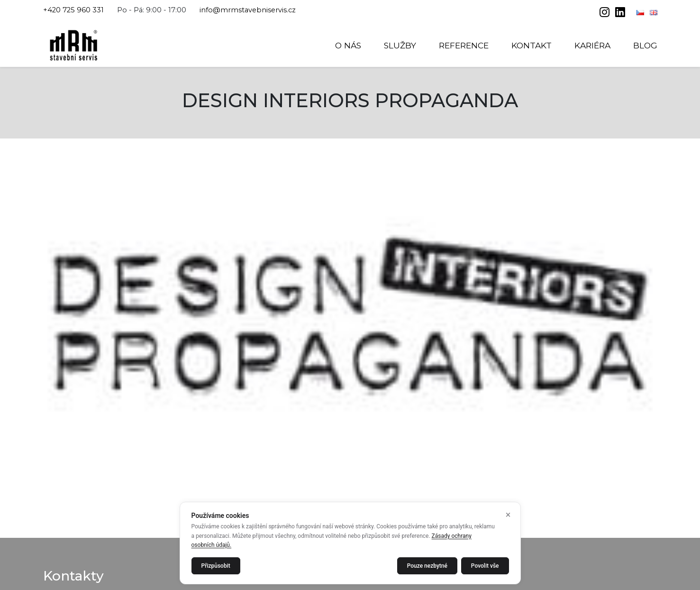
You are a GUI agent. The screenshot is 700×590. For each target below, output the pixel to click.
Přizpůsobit (216, 566)
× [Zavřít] (508, 515)
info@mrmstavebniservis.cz (248, 10)
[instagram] (605, 13)
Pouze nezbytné (427, 566)
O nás (348, 45)
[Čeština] (641, 12)
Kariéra (592, 45)
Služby (400, 45)
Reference (464, 45)
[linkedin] (620, 13)
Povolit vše (485, 566)
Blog (645, 45)
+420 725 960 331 (73, 10)
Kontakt (532, 45)
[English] (654, 12)
